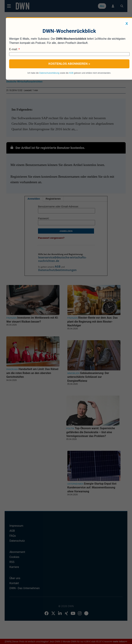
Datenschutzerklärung (49, 73)
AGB (71, 73)
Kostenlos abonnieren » (69, 64)
